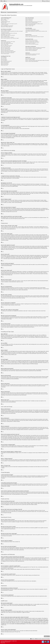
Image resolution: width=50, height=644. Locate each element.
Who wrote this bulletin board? (30, 58)
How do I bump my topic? (5, 54)
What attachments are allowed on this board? (33, 54)
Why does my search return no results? (32, 41)
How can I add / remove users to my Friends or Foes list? (35, 37)
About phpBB (28, 605)
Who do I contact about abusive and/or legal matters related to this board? (37, 60)
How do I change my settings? (6, 30)
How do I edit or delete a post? (6, 43)
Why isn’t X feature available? (30, 59)
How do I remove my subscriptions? (31, 51)
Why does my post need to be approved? (8, 53)
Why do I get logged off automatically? (7, 26)
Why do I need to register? (5, 19)
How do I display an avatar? (5, 36)
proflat (3, 642)
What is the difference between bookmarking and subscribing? (35, 48)
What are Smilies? (4, 59)
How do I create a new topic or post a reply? (8, 42)
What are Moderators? (29, 20)
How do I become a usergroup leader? (32, 23)
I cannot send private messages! (31, 29)
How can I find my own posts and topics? (32, 44)
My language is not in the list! (6, 34)
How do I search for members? (30, 43)
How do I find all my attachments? (31, 55)
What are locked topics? (5, 64)
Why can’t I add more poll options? (6, 46)
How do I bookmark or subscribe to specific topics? (34, 48)
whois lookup (26, 619)
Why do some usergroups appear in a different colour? (34, 24)
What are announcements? (5, 62)
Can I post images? (4, 60)
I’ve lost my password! (4, 25)
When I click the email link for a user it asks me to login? (10, 38)
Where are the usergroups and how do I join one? (33, 22)
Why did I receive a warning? (6, 50)
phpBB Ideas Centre (4, 612)
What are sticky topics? (5, 63)
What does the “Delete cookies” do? (7, 27)
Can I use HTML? (4, 58)
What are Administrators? (29, 19)
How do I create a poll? (5, 45)
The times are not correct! (5, 32)
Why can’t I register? (4, 21)
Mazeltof (7, 642)
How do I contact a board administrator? (32, 61)
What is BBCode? (4, 57)
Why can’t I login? (4, 23)
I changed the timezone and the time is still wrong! (9, 33)
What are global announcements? (6, 61)
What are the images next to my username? (8, 35)
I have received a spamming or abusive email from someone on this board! (36, 32)
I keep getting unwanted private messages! (32, 30)
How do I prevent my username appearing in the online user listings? (12, 31)
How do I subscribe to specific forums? (32, 50)
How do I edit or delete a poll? (6, 47)
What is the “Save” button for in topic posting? (8, 52)
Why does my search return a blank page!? (32, 42)
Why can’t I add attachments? (6, 49)
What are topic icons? (4, 65)
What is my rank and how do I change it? (7, 37)
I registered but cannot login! (6, 22)
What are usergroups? (29, 21)
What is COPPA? (4, 20)
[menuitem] (2, 1)
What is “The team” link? (29, 26)
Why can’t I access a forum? (5, 48)
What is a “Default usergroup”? (30, 25)
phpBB (13, 186)
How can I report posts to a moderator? (7, 51)
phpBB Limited (30, 604)
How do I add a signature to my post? (7, 44)
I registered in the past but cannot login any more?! (9, 24)
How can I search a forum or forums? (31, 40)
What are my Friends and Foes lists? (31, 36)
